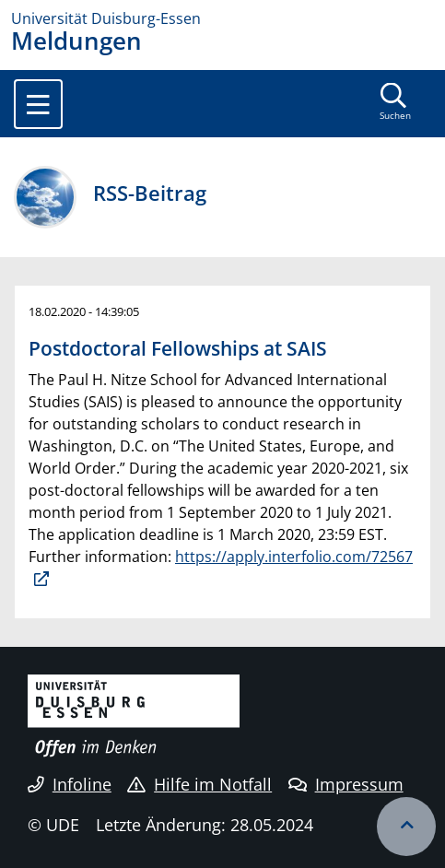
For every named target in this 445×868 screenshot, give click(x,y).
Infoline (70, 784)
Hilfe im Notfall (199, 784)
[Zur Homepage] (222, 18)
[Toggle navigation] (38, 104)
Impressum (346, 784)
